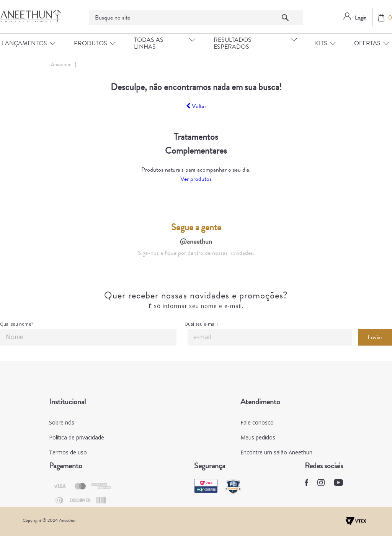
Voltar (196, 106)
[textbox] (196, 18)
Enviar (375, 337)
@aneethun (196, 241)
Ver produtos (196, 179)
